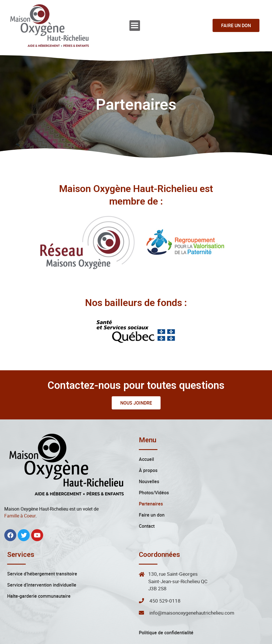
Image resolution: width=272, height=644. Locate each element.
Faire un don (152, 493)
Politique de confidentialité (166, 611)
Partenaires (151, 482)
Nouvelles (149, 460)
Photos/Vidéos (154, 471)
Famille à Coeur (20, 494)
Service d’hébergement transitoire (42, 552)
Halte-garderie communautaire (39, 574)
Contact (147, 504)
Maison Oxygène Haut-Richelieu (91, 638)
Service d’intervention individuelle (42, 563)
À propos (148, 449)
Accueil (146, 437)
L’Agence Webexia (211, 638)
